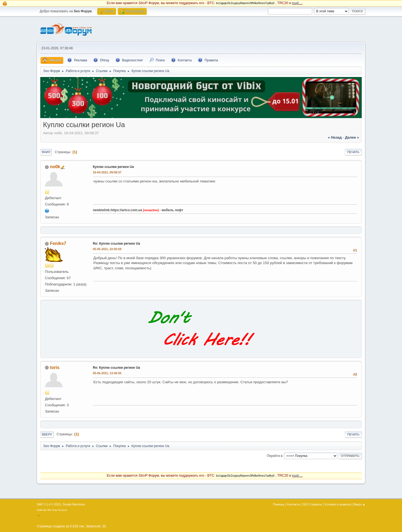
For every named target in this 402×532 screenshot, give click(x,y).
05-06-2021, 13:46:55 (107, 373)
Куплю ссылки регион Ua (113, 167)
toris (55, 367)
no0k (55, 167)
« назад (335, 137)
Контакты (294, 504)
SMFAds (42, 510)
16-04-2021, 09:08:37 (107, 172)
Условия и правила (338, 504)
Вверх (47, 434)
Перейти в (275, 456)
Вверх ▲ (359, 504)
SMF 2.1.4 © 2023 (49, 504)
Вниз (46, 152)
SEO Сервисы (312, 504)
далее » (352, 137)
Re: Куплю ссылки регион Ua (116, 244)
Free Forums (59, 510)
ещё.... (298, 3)
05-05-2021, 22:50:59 (107, 249)
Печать (353, 152)
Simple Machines (74, 504)
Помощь (279, 504)
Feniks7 (58, 243)
